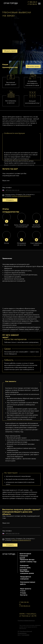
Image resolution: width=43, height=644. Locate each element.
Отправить (10, 200)
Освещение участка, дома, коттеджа (25, 568)
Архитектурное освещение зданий (25, 556)
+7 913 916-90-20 (34, 4)
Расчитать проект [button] (33, 66)
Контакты (24, 595)
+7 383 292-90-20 (34, 2)
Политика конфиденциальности (26, 620)
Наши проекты (26, 589)
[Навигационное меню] (39, 4)
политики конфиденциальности (21, 196)
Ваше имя (6, 181)
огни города (11, 3)
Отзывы (23, 593)
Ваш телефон (7, 188)
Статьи (23, 591)
